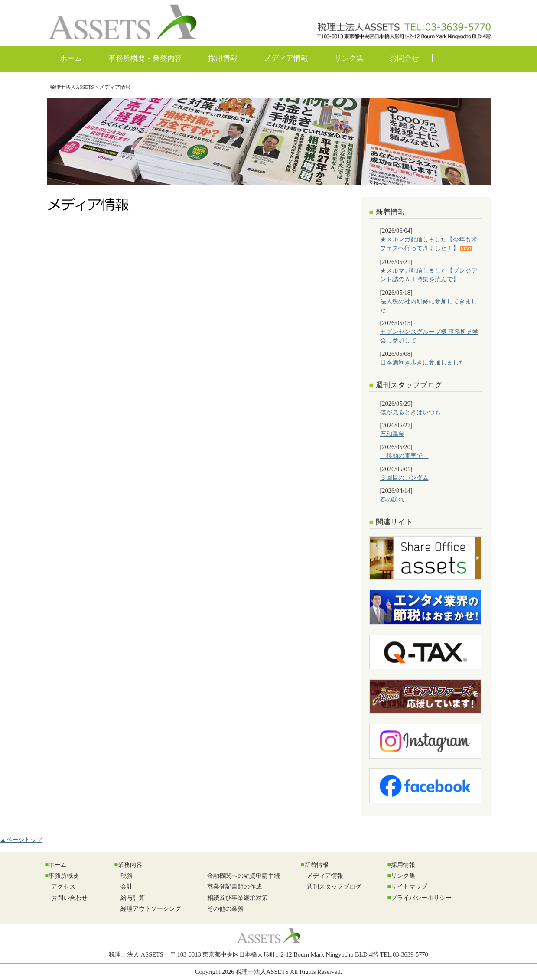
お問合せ (404, 58)
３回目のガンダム (404, 478)
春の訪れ (392, 499)
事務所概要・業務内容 (145, 58)
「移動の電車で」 (404, 456)
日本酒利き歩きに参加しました (423, 362)
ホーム (71, 58)
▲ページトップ (21, 840)
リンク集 (349, 58)
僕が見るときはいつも (410, 412)
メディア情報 (286, 58)
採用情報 (223, 58)
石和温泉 (392, 434)
